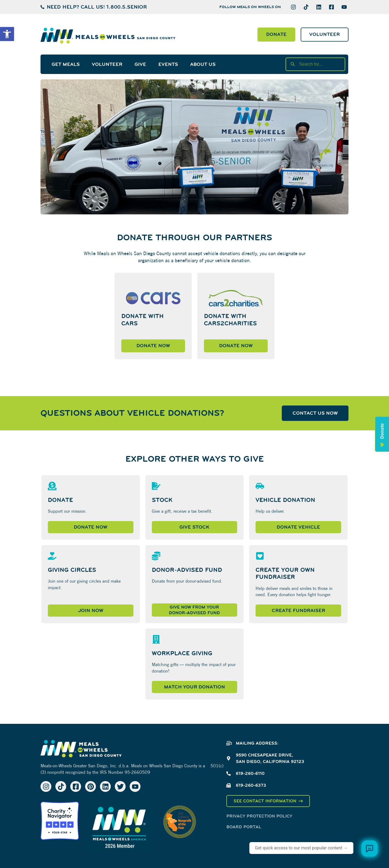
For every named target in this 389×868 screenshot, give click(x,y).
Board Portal (244, 827)
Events (168, 64)
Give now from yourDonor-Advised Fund (194, 610)
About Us (203, 64)
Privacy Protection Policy (259, 816)
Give (140, 64)
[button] (7, 34)
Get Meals (66, 64)
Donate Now (153, 346)
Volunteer (107, 64)
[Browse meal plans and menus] (370, 849)
